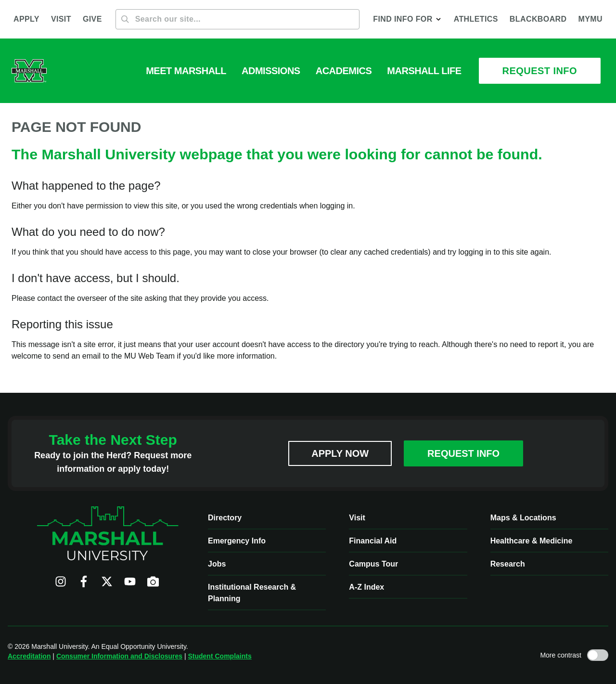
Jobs (217, 564)
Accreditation (29, 656)
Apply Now (340, 453)
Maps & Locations (523, 518)
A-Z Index (366, 587)
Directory (225, 518)
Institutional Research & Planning (252, 593)
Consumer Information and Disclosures (119, 656)
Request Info (463, 453)
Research (508, 564)
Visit (357, 518)
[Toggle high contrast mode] (598, 655)
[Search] (238, 19)
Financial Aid (373, 541)
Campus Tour (373, 564)
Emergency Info (237, 541)
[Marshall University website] (29, 71)
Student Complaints (219, 656)
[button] (407, 19)
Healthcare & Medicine (532, 541)
